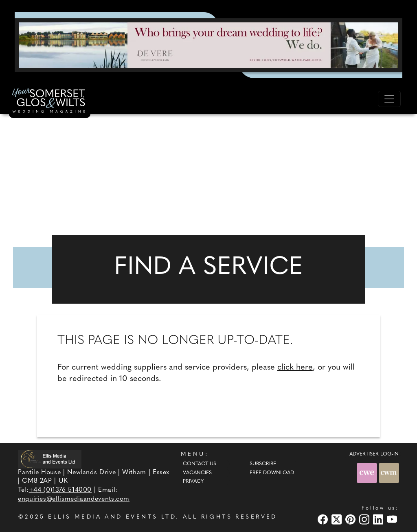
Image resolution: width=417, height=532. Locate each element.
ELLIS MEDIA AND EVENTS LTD (112, 517)
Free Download (272, 473)
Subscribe (263, 464)
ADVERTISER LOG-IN (374, 454)
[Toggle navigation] (389, 99)
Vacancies (197, 473)
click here (295, 368)
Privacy (193, 482)
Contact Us (200, 464)
